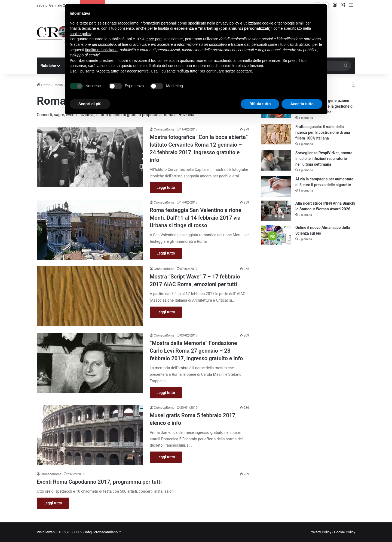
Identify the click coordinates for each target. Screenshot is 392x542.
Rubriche (48, 66)
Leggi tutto (166, 187)
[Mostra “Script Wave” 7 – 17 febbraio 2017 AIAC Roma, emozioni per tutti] (90, 296)
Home (44, 85)
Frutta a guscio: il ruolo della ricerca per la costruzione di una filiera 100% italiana (323, 132)
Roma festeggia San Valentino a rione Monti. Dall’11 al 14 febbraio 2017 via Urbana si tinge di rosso (195, 218)
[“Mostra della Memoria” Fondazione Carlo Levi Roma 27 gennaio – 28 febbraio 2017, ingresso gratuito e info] (90, 363)
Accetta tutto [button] (302, 104)
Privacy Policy (320, 532)
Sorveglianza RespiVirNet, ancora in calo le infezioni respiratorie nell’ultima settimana (324, 159)
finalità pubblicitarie (101, 50)
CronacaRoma (164, 129)
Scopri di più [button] (90, 104)
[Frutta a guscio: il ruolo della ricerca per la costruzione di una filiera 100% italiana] (276, 134)
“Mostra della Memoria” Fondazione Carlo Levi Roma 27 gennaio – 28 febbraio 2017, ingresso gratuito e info (196, 351)
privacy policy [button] (228, 23)
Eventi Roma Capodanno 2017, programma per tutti (99, 482)
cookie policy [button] (80, 34)
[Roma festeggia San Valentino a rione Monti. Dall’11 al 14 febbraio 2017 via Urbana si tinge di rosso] (90, 230)
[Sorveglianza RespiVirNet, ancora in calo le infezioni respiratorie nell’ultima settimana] (276, 160)
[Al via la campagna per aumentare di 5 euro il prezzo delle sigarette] (276, 187)
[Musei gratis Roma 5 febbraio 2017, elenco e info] (90, 435)
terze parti (154, 39)
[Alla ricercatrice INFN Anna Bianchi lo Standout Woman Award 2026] (276, 211)
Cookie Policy (345, 532)
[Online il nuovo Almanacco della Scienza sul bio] (276, 235)
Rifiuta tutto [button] (260, 104)
